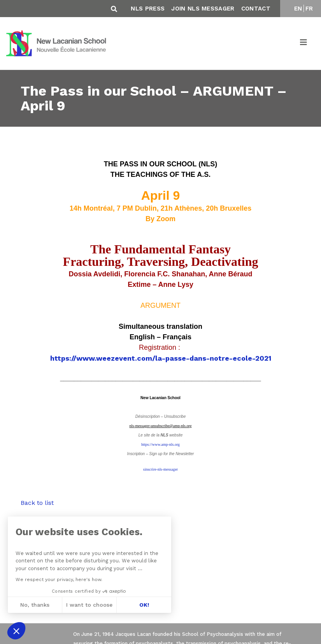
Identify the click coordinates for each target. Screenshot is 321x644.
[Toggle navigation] (304, 44)
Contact (256, 9)
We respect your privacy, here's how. (59, 579)
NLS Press (148, 9)
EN (298, 9)
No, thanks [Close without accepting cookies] (34, 605)
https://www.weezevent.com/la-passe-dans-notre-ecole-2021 (161, 358)
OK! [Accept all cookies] (144, 605)
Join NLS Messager (203, 9)
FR (309, 9)
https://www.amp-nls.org (160, 444)
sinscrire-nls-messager (160, 469)
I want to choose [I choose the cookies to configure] (89, 605)
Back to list (37, 503)
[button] (16, 631)
